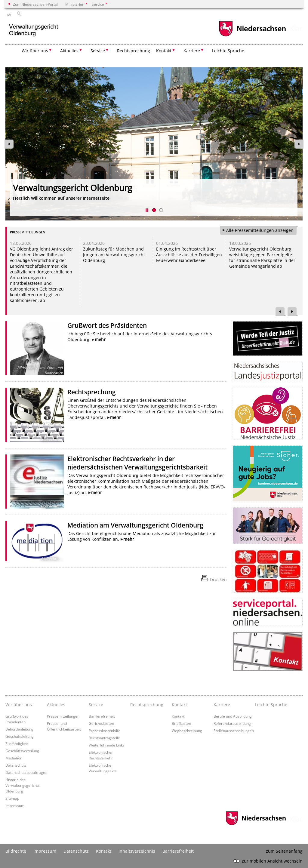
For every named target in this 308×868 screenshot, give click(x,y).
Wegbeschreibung (187, 731)
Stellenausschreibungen (234, 731)
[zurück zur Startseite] (34, 31)
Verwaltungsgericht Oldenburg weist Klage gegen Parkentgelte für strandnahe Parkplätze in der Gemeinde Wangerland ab (262, 257)
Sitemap (12, 798)
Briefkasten (181, 723)
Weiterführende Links (107, 745)
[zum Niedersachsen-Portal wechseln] (252, 36)
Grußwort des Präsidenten (107, 325)
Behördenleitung (19, 729)
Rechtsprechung (134, 51)
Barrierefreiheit (102, 716)
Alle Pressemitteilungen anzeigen (260, 230)
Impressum (15, 805)
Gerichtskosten (101, 723)
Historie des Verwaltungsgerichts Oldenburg (23, 785)
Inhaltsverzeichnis (137, 851)
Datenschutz (16, 765)
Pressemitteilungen (63, 716)
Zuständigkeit (17, 743)
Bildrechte (16, 851)
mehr (100, 339)
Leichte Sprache (228, 51)
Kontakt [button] (164, 51)
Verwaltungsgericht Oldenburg (72, 188)
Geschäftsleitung (20, 736)
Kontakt (178, 716)
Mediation (14, 758)
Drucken (218, 579)
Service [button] (98, 51)
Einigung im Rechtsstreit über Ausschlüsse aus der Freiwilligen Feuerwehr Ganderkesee (189, 255)
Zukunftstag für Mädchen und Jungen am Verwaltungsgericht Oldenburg (114, 255)
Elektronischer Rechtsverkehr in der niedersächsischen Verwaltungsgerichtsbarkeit (137, 463)
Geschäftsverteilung (22, 751)
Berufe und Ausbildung (233, 716)
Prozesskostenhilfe (105, 731)
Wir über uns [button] (35, 51)
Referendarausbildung (232, 723)
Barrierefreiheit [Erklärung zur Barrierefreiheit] (178, 851)
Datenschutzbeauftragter (27, 772)
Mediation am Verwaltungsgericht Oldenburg (135, 525)
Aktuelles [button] (69, 51)
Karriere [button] (192, 51)
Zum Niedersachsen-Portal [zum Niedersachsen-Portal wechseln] (35, 4)
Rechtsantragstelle (104, 738)
